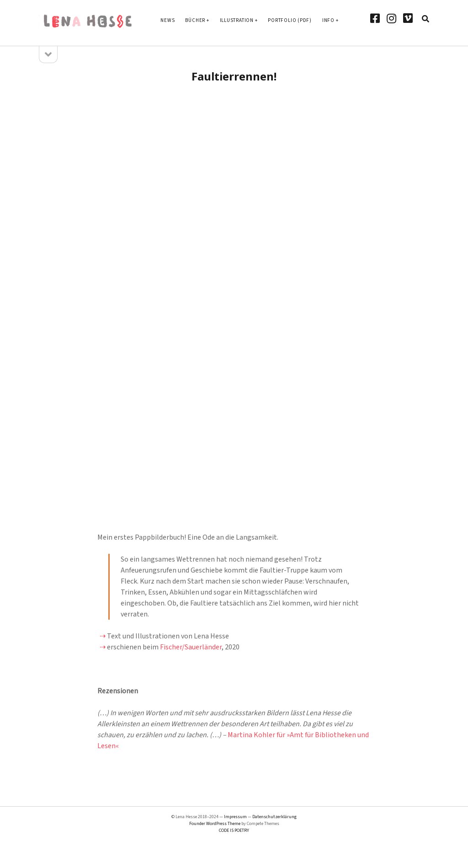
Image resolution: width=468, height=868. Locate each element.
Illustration (237, 20)
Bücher (195, 20)
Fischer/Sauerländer (191, 647)
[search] (425, 19)
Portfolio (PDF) (290, 20)
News (168, 20)
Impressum (235, 817)
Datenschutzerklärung (274, 817)
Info (328, 20)
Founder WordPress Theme (215, 824)
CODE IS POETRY (234, 830)
